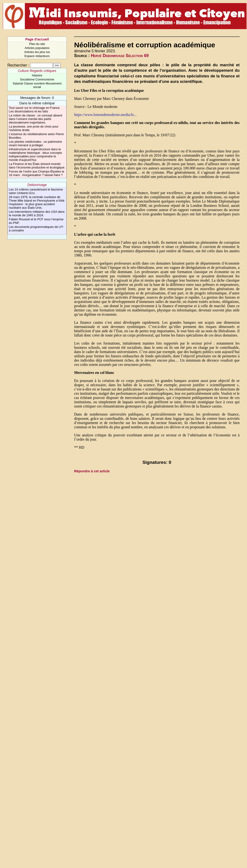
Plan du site (37, 44)
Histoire (37, 75)
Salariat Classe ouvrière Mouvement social (37, 85)
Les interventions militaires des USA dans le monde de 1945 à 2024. (37, 213)
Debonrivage (37, 185)
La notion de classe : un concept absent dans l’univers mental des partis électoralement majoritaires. (35, 119)
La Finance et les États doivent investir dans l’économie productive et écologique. (37, 166)
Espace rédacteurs (37, 56)
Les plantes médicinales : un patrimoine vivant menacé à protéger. (35, 143)
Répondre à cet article (92, 471)
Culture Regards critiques (37, 71)
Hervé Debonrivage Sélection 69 (120, 56)
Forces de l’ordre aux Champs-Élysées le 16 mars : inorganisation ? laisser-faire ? (36, 173)
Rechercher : (18, 65)
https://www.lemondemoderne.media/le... (105, 115)
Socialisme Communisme (37, 79)
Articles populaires (37, 48)
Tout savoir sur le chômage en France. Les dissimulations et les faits (35, 110)
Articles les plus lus (37, 52)
